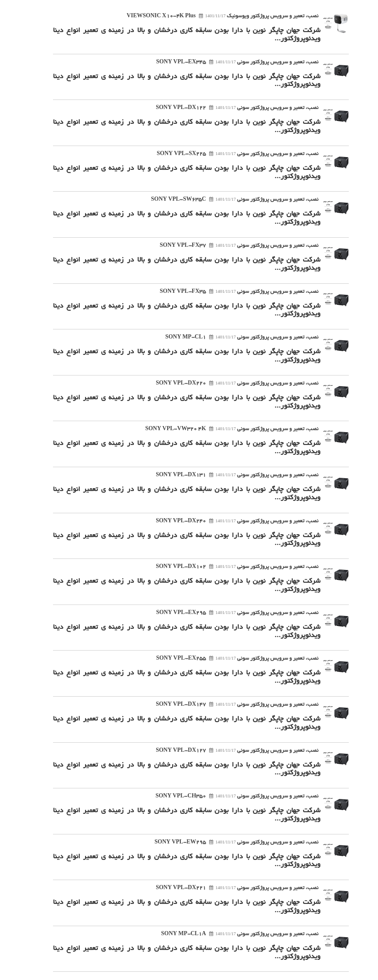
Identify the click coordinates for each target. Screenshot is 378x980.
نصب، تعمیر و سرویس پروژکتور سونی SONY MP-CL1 (230, 338)
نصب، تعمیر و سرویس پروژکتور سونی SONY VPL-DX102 (225, 567)
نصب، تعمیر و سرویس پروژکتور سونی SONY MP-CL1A (228, 934)
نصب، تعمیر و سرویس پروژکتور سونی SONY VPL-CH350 (225, 797)
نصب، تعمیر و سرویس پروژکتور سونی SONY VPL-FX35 (227, 292)
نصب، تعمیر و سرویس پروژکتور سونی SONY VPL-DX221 (225, 888)
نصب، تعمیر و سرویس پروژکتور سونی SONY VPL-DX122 (225, 108)
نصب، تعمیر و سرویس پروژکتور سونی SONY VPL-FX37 (227, 246)
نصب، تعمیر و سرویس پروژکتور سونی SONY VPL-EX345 (225, 63)
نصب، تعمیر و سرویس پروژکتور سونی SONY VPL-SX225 (226, 154)
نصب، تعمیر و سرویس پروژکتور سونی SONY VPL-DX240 (225, 521)
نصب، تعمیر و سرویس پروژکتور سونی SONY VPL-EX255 (225, 659)
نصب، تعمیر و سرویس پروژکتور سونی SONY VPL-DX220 (225, 384)
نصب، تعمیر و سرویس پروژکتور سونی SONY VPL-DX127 (225, 751)
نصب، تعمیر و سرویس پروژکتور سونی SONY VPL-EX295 (225, 613)
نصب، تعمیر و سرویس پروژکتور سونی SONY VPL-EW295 (225, 843)
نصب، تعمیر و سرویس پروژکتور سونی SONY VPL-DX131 (225, 475)
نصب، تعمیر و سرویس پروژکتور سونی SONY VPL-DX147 (225, 705)
